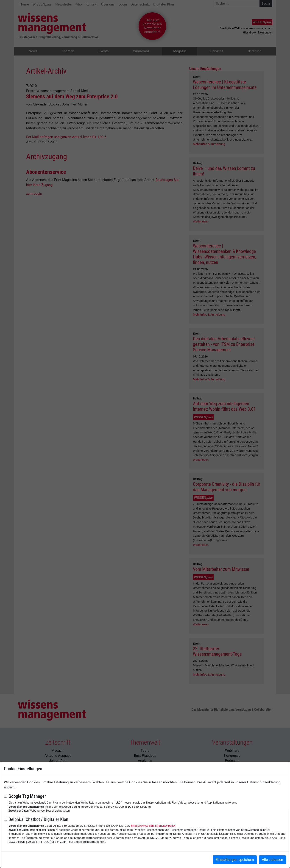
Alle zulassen (272, 860)
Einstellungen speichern (235, 860)
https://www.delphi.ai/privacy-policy (153, 826)
